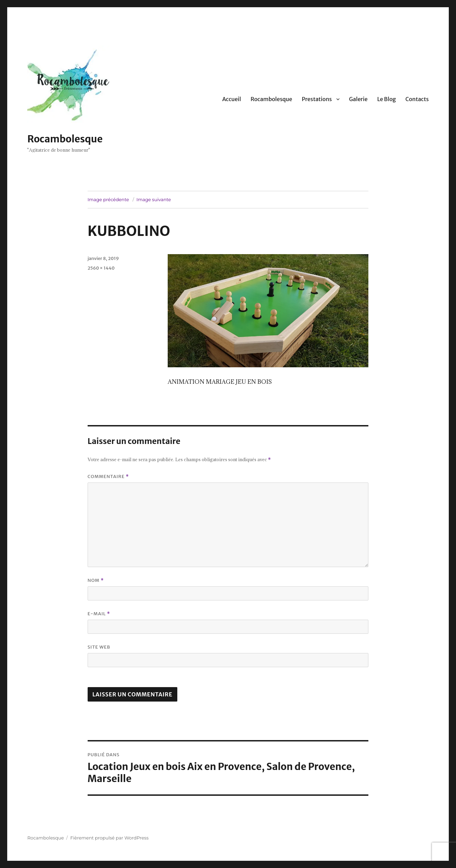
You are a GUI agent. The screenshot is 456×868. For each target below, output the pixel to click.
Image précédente (108, 199)
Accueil (232, 99)
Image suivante (154, 199)
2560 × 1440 (101, 268)
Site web (99, 647)
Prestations (317, 99)
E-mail (99, 614)
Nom (96, 580)
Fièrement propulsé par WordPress (110, 838)
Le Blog (387, 99)
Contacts (417, 99)
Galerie (358, 99)
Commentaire (108, 476)
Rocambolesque (65, 139)
